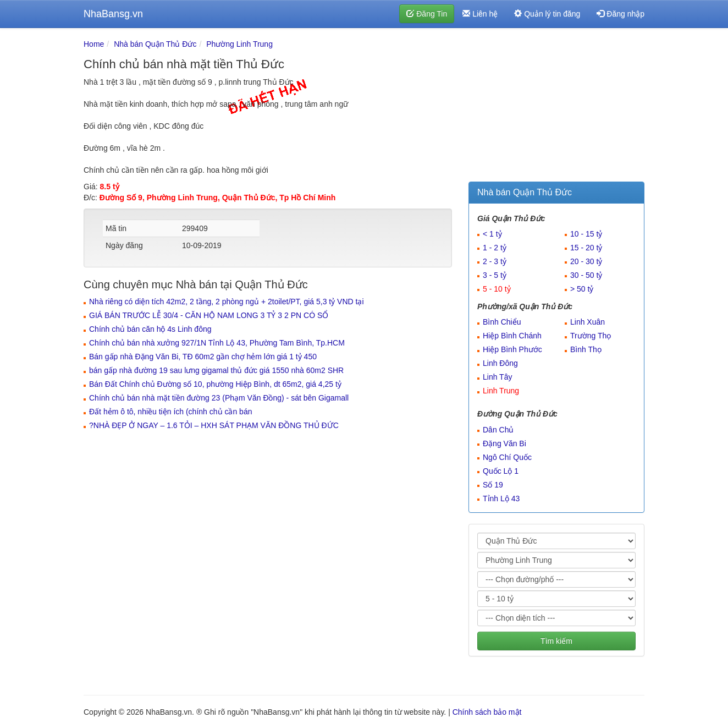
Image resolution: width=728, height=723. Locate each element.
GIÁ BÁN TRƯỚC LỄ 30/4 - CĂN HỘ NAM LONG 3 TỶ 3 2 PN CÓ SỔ (209, 315)
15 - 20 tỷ (586, 248)
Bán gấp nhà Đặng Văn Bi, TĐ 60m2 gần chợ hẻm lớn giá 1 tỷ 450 (203, 357)
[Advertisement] (556, 107)
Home (94, 44)
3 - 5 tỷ (495, 275)
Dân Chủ (498, 430)
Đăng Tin (427, 14)
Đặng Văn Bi (504, 443)
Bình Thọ (586, 349)
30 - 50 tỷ (586, 275)
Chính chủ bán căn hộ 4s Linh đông (150, 329)
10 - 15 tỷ (586, 234)
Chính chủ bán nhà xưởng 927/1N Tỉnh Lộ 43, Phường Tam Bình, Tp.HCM (217, 343)
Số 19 (493, 485)
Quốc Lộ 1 (501, 471)
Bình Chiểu (502, 322)
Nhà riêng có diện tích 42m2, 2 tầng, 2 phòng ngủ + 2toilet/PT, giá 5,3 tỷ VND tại (227, 302)
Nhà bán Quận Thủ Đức (155, 44)
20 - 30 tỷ (586, 261)
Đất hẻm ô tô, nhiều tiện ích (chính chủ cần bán (170, 412)
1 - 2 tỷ (495, 248)
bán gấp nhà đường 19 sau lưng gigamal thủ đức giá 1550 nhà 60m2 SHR (216, 370)
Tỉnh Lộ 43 (501, 499)
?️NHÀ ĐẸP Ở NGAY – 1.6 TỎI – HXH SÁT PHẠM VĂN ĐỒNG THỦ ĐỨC (214, 425)
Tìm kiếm (556, 641)
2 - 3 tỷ (495, 261)
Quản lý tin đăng (547, 14)
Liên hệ (480, 14)
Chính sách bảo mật (487, 712)
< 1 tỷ (492, 234)
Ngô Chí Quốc (507, 457)
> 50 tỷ (582, 289)
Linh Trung (501, 391)
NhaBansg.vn (113, 14)
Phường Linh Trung (239, 44)
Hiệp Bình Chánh (512, 336)
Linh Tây (497, 377)
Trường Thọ (591, 336)
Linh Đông (500, 363)
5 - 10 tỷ (497, 289)
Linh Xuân (588, 322)
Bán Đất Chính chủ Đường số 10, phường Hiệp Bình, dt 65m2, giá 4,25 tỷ (215, 384)
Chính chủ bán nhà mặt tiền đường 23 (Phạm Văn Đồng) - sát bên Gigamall (219, 398)
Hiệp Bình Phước (512, 349)
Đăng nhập (621, 14)
